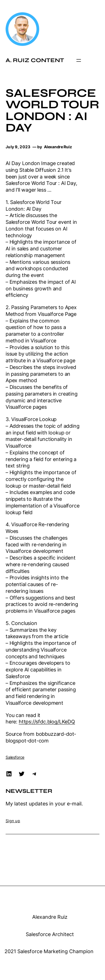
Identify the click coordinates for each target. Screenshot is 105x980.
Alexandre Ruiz (50, 917)
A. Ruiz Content (35, 60)
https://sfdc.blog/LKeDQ (47, 722)
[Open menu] (79, 60)
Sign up (13, 821)
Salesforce (15, 757)
